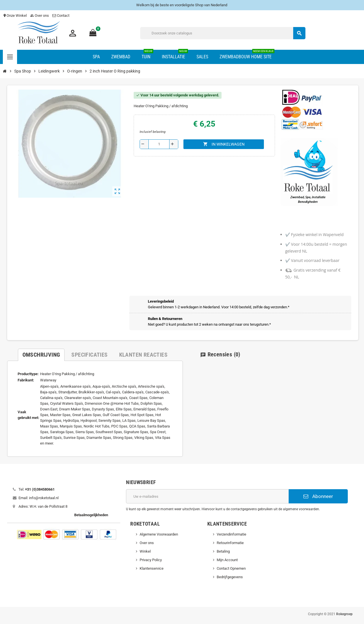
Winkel (145, 551)
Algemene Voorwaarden (159, 534)
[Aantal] (159, 144)
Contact (61, 16)
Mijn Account (227, 560)
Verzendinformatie (231, 534)
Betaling (223, 551)
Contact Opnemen (231, 568)
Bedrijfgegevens (230, 577)
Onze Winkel (15, 16)
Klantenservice (152, 568)
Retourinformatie (230, 543)
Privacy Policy (151, 560)
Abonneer (318, 496)
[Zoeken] (223, 33)
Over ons (40, 16)
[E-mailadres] (207, 496)
